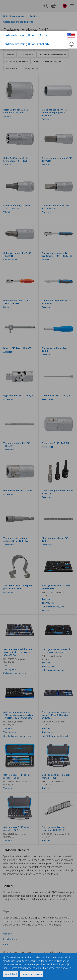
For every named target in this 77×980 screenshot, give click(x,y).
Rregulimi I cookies (32, 974)
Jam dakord (10, 974)
